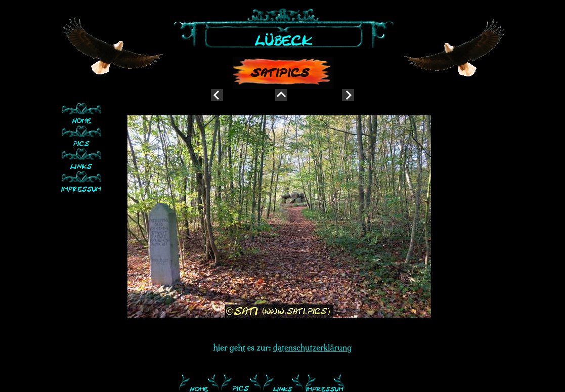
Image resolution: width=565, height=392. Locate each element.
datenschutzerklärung (313, 347)
